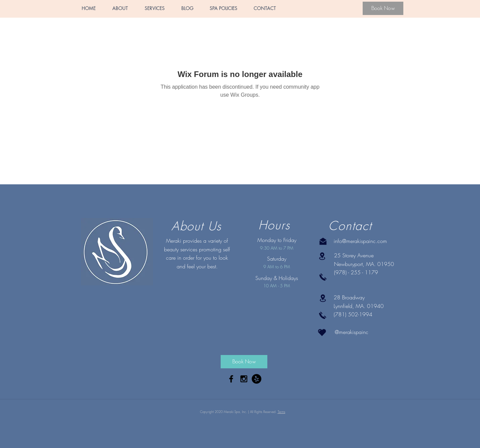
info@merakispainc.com (360, 241)
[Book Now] (383, 8)
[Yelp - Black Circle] (256, 379)
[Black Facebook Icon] (231, 379)
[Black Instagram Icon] (244, 379)
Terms (281, 412)
